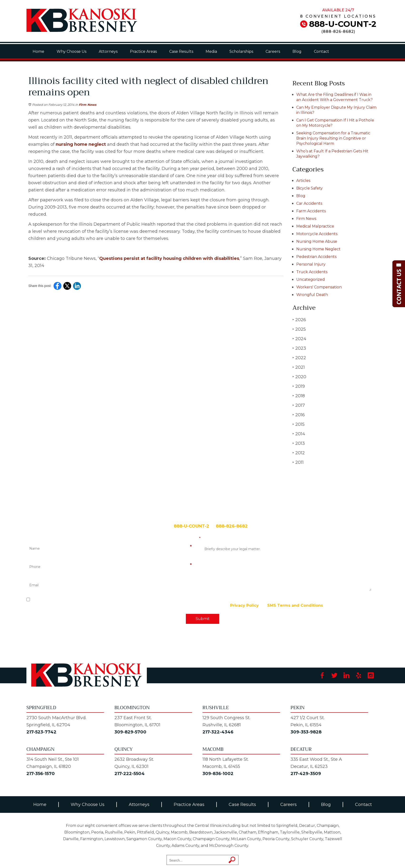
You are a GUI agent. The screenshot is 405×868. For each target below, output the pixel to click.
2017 (299, 405)
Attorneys (108, 51)
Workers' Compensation (319, 287)
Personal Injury (311, 264)
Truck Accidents (312, 272)
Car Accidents (309, 203)
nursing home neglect (81, 144)
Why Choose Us (72, 51)
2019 (299, 386)
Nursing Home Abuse (317, 241)
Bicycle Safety (309, 188)
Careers (273, 51)
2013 (299, 443)
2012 (299, 453)
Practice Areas (143, 51)
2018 (299, 396)
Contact (321, 51)
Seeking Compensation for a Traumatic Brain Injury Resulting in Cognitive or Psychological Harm (333, 138)
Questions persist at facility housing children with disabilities (169, 258)
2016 (299, 415)
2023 (299, 348)
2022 (299, 358)
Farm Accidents (311, 211)
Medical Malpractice (315, 226)
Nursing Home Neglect (318, 249)
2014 (299, 434)
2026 (299, 320)
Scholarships (241, 51)
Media (211, 51)
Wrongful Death (312, 295)
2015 (299, 424)
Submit (203, 619)
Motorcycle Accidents (317, 234)
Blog (297, 51)
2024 (299, 339)
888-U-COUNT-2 (343, 24)
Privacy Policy (244, 605)
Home (38, 51)
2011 (298, 462)
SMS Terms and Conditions (295, 605)
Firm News (88, 105)
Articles (303, 181)
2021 (299, 367)
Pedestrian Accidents (316, 257)
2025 (299, 329)
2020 (299, 377)
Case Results (181, 51)
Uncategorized (311, 279)
